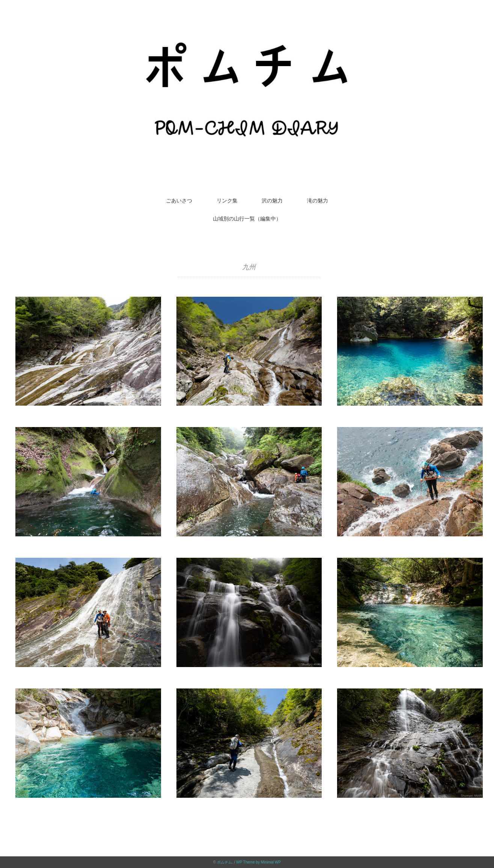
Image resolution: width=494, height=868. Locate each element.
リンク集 (227, 201)
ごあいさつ (179, 201)
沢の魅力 (272, 201)
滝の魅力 (318, 201)
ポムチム (224, 862)
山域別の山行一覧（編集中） (247, 219)
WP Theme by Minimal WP (258, 862)
